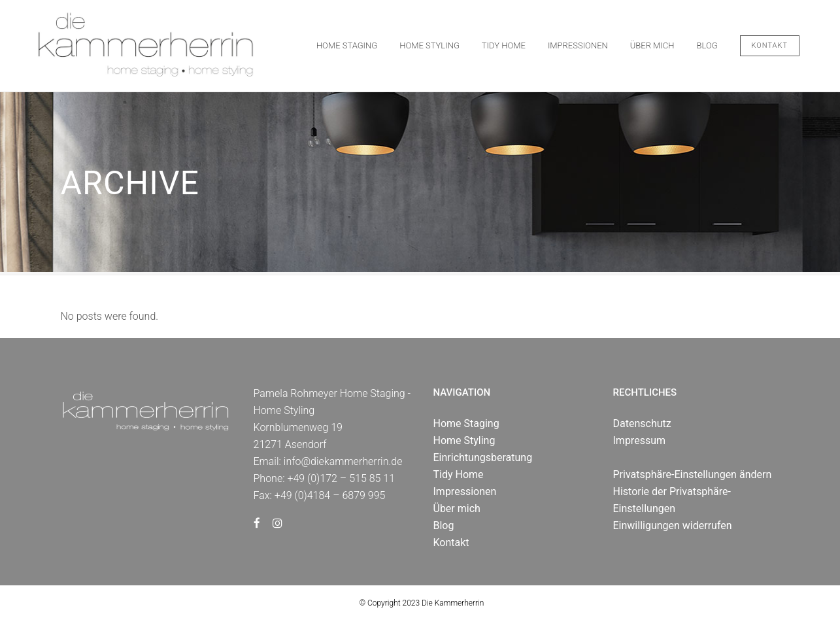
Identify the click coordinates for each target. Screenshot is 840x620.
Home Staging (466, 423)
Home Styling (464, 440)
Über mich (457, 508)
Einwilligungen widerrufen (673, 525)
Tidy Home (459, 474)
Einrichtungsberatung (483, 457)
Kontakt (770, 45)
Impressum (640, 440)
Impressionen (465, 491)
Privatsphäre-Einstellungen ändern (693, 474)
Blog (444, 525)
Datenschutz (642, 423)
